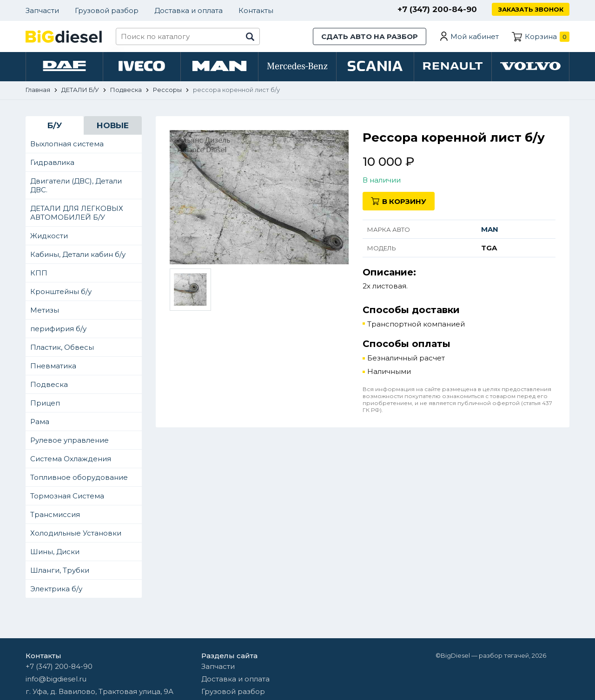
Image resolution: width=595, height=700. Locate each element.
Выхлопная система (67, 145)
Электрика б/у (56, 590)
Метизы (45, 311)
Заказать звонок (530, 9)
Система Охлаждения (71, 460)
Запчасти (42, 10)
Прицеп (45, 404)
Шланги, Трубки (60, 571)
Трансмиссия (55, 515)
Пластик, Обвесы (62, 348)
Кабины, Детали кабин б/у (78, 255)
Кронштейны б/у (61, 292)
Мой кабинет (475, 36)
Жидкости (49, 237)
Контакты (256, 10)
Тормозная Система (67, 497)
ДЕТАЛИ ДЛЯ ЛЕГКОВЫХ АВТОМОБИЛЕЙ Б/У (77, 214)
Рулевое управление (69, 441)
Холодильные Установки (76, 534)
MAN (490, 230)
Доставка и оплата (188, 10)
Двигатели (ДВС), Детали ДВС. (76, 186)
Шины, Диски (55, 553)
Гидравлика (52, 163)
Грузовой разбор (107, 10)
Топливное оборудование (79, 478)
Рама (40, 422)
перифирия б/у (58, 330)
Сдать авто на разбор (370, 36)
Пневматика (53, 367)
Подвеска (49, 385)
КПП (39, 274)
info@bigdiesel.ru (56, 679)
